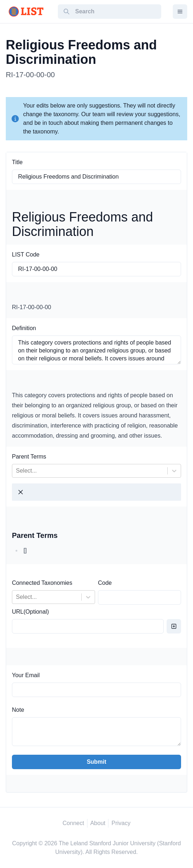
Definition (24, 328)
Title (17, 162)
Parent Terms (29, 457)
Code (105, 583)
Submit (96, 762)
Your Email (26, 675)
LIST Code (26, 255)
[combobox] (17, 471)
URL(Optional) (30, 612)
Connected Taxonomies (42, 583)
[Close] (21, 492)
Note (18, 710)
